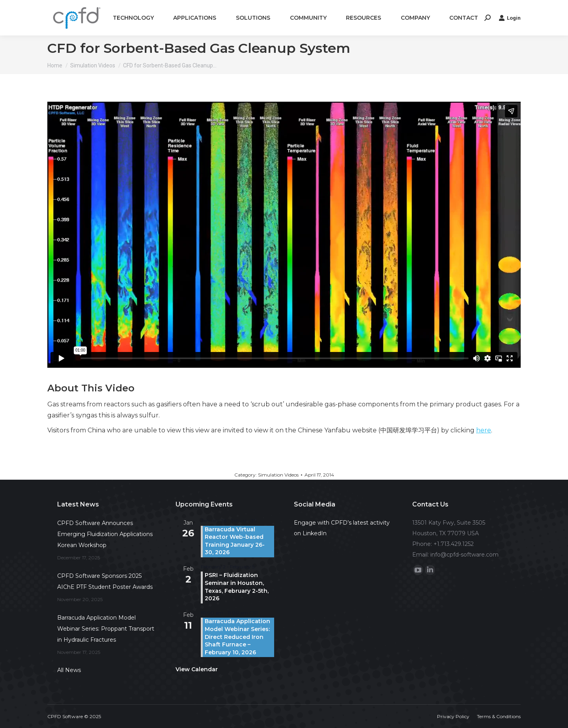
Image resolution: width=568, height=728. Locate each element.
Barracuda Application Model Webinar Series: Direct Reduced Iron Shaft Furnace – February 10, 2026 (237, 637)
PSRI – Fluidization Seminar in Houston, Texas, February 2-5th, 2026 (237, 587)
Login (510, 18)
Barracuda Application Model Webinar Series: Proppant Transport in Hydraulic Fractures (106, 629)
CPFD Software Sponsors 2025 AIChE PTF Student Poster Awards (105, 581)
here (484, 430)
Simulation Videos (278, 475)
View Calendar (197, 669)
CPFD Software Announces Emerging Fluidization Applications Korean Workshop (105, 534)
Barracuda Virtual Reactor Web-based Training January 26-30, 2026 (235, 541)
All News (69, 670)
